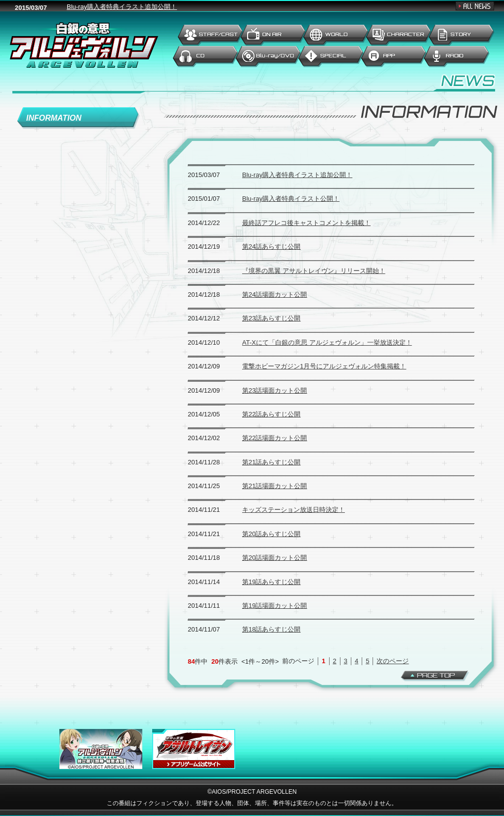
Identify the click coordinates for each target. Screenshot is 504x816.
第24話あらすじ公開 (271, 247)
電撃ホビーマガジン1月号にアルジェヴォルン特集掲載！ (324, 366)
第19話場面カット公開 (274, 606)
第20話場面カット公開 (274, 558)
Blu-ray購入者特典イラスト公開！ (291, 199)
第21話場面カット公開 (274, 486)
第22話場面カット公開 (274, 438)
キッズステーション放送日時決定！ (294, 510)
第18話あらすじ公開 (271, 629)
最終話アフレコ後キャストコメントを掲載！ (306, 223)
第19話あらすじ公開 (271, 582)
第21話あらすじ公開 (271, 462)
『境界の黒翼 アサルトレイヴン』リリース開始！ (314, 271)
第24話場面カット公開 (274, 295)
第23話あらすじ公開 (271, 318)
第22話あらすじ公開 (271, 414)
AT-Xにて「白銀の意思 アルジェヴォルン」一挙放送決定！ (327, 342)
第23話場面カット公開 (274, 390)
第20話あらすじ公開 (271, 534)
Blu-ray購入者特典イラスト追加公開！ (297, 175)
